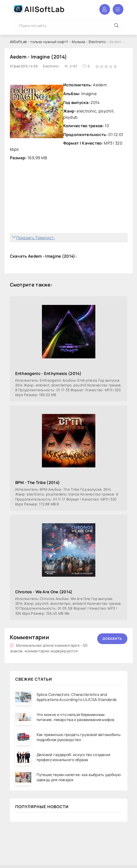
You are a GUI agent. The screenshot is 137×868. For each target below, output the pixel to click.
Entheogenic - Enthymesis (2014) (48, 373)
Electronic (97, 42)
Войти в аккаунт (105, 9)
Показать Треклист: (36, 238)
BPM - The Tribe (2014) (38, 483)
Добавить (112, 639)
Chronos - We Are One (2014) (44, 592)
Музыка (78, 42)
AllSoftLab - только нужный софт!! (39, 42)
